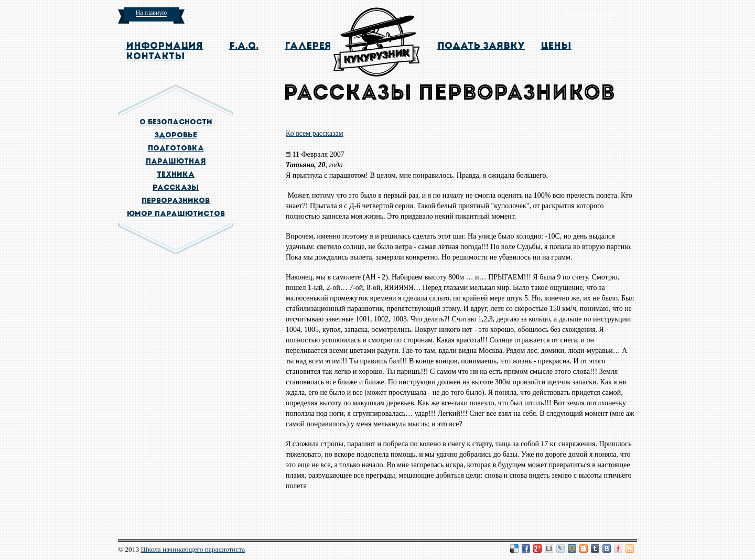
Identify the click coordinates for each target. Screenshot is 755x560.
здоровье (176, 136)
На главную (152, 13)
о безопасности (176, 122)
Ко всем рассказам (315, 133)
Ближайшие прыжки (592, 13)
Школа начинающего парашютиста (193, 549)
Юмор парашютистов (176, 214)
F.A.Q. (244, 46)
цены (556, 46)
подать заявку (481, 46)
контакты (155, 57)
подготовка (176, 149)
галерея (308, 46)
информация (164, 46)
